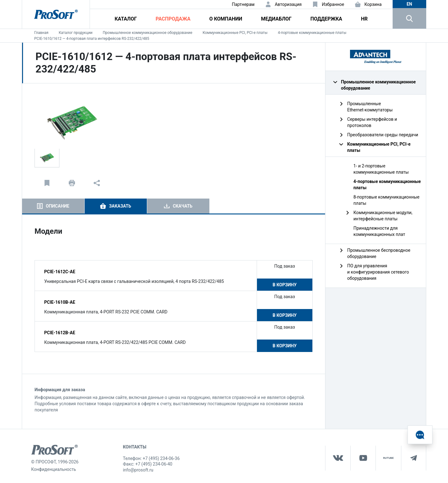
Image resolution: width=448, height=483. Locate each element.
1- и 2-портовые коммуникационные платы (381, 169)
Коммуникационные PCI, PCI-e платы (235, 33)
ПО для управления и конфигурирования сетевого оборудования (378, 272)
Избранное (333, 4)
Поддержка (326, 19)
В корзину (285, 285)
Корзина (373, 4)
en (409, 4)
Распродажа (173, 19)
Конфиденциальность (54, 469)
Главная (41, 33)
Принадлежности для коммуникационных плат (379, 231)
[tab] (53, 206)
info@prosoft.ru (138, 470)
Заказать (120, 206)
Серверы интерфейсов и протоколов (372, 122)
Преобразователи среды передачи (383, 135)
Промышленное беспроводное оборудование (379, 253)
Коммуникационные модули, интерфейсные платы (383, 216)
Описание (57, 206)
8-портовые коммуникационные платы (386, 200)
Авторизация (288, 4)
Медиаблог (276, 19)
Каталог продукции (76, 33)
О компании (226, 19)
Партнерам (243, 4)
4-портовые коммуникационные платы (312, 33)
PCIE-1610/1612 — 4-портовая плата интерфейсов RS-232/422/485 (92, 39)
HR (364, 19)
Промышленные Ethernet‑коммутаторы (370, 107)
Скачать (182, 206)
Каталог (126, 19)
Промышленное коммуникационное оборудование (147, 33)
